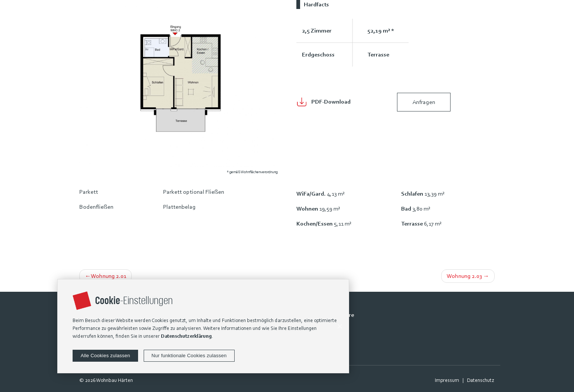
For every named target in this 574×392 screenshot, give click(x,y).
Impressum (447, 380)
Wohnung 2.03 (464, 276)
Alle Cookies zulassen (105, 356)
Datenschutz (480, 380)
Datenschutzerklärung (186, 336)
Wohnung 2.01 (109, 276)
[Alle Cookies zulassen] (339, 326)
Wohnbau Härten (115, 380)
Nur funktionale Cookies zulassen (189, 356)
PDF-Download (331, 102)
